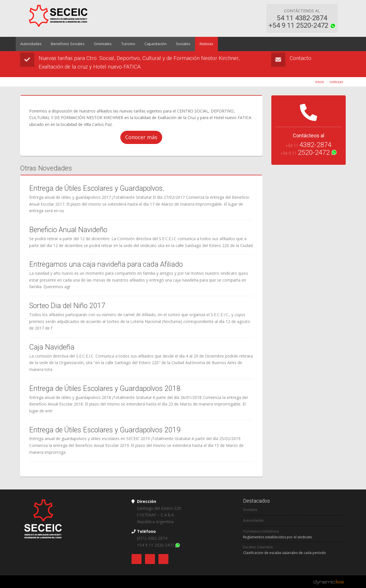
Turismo (126, 44)
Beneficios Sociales (67, 44)
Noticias (202, 44)
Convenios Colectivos (261, 531)
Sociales (180, 44)
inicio (320, 82)
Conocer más (141, 137)
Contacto (301, 58)
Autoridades (31, 44)
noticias (336, 82)
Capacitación (153, 44)
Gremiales (101, 44)
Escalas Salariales (258, 547)
